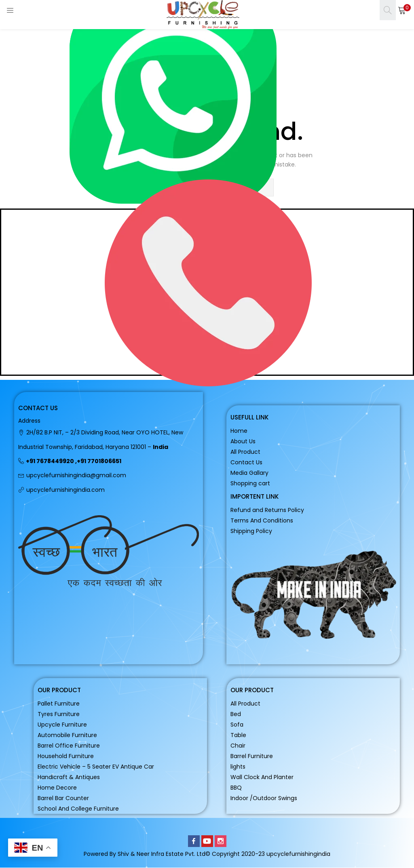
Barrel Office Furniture (69, 746)
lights (238, 767)
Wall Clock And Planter (262, 777)
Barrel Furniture (252, 756)
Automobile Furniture (67, 735)
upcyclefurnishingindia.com (65, 490)
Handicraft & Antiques (69, 777)
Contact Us (246, 462)
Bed (236, 714)
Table (238, 735)
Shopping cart (250, 483)
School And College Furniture (78, 809)
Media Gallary (249, 473)
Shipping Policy (251, 531)
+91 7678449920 (50, 461)
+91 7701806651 (99, 461)
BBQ (236, 788)
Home (239, 431)
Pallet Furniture (59, 704)
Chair (238, 746)
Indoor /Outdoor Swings (264, 798)
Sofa (237, 725)
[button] (402, 10)
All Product (245, 452)
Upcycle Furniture (62, 725)
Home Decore (57, 788)
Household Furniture (66, 756)
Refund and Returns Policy (267, 510)
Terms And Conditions (262, 520)
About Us (243, 441)
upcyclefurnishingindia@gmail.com (76, 475)
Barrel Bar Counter (63, 798)
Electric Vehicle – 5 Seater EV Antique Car (96, 767)
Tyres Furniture (59, 714)
